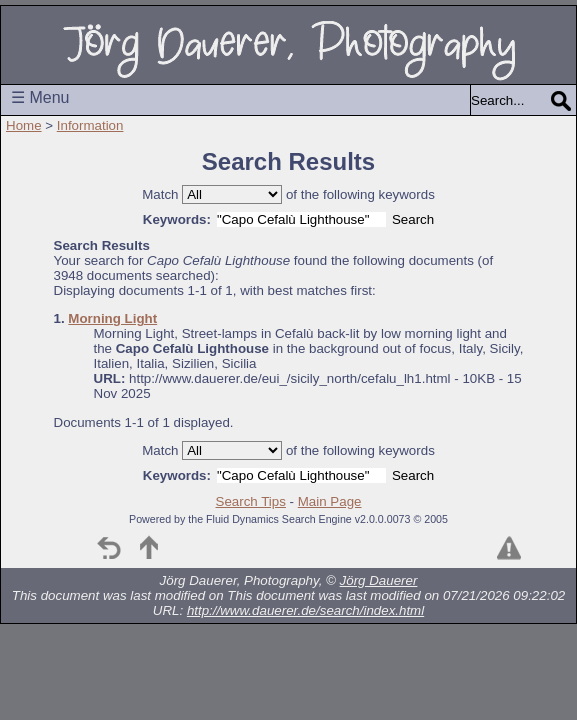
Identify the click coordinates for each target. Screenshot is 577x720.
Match (160, 194)
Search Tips (251, 501)
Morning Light (112, 318)
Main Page (330, 501)
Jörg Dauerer (379, 580)
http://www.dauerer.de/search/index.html (305, 610)
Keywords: (177, 219)
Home (24, 125)
